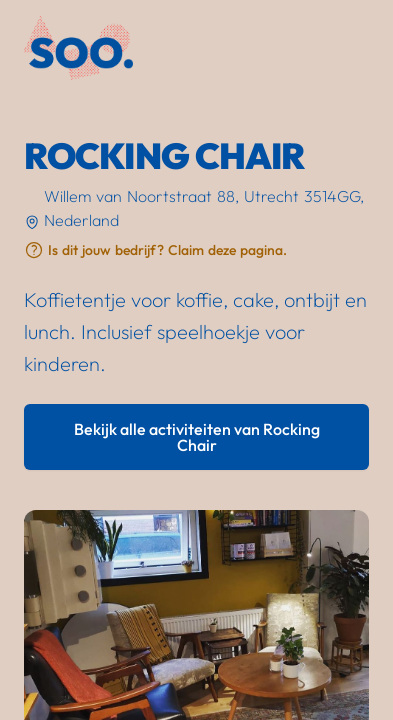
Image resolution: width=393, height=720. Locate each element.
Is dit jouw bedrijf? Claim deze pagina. (167, 250)
